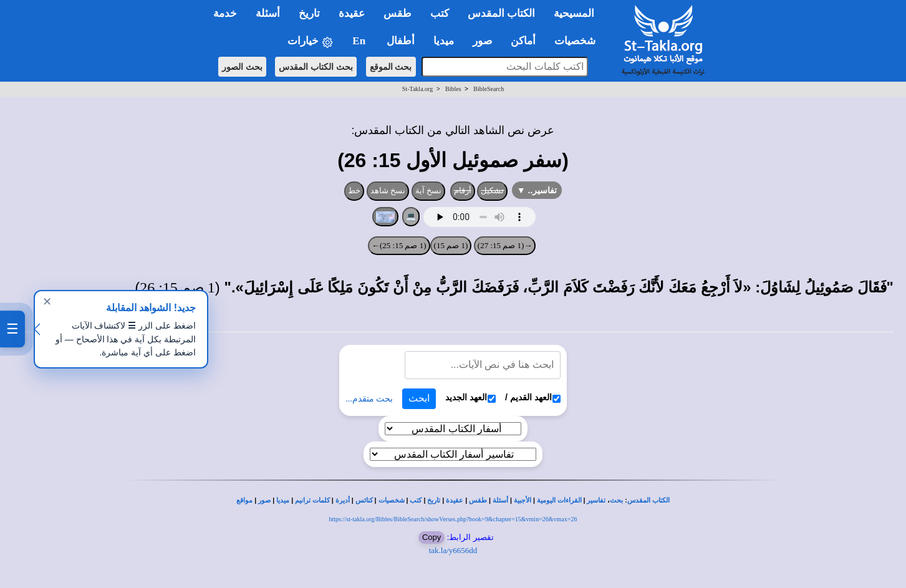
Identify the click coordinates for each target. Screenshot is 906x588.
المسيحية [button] (574, 13)
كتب (416, 500)
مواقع (244, 500)
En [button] (360, 41)
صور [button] (482, 41)
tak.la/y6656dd (453, 550)
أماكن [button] (523, 41)
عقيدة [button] (352, 13)
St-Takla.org (417, 89)
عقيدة (455, 500)
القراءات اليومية (559, 500)
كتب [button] (440, 13)
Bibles (453, 89)
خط (354, 190)
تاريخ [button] (309, 13)
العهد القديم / (533, 398)
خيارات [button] (311, 41)
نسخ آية (429, 190)
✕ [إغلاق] (47, 302)
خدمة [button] (225, 13)
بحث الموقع (391, 67)
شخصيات (392, 500)
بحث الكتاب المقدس (316, 67)
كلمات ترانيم (312, 500)
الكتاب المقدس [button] (501, 13)
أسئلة (500, 500)
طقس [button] (398, 13)
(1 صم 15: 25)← (399, 245)
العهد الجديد (470, 398)
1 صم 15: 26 (177, 287)
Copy (431, 537)
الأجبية (523, 500)
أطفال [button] (401, 41)
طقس (478, 500)
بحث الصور (242, 67)
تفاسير (596, 500)
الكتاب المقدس (648, 500)
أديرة (343, 500)
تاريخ (434, 500)
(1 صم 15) (451, 245)
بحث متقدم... (369, 399)
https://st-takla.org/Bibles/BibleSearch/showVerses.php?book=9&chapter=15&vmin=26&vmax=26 (453, 519)
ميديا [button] (444, 41)
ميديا (283, 500)
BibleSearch (489, 89)
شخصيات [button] (579, 41)
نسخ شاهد (388, 190)
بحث (616, 500)
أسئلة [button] (268, 13)
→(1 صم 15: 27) (505, 245)
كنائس (364, 500)
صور (264, 500)
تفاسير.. (537, 190)
